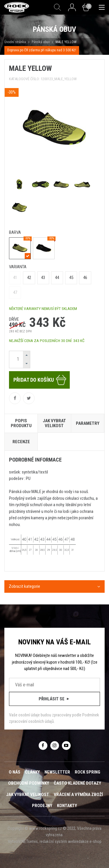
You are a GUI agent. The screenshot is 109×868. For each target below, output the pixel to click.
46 (85, 278)
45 (71, 278)
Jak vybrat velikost (28, 795)
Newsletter (57, 772)
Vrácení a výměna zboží (78, 795)
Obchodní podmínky (29, 783)
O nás (15, 772)
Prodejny (42, 806)
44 (57, 278)
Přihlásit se (54, 699)
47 (15, 292)
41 (15, 278)
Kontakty (67, 806)
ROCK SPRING (87, 772)
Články (32, 772)
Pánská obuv (41, 42)
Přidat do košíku (40, 380)
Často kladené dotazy (77, 783)
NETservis (30, 841)
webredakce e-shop (85, 841)
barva (15, 232)
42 (29, 278)
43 (43, 278)
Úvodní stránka (15, 42)
